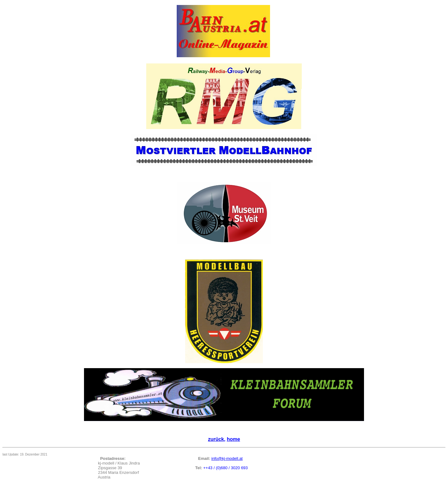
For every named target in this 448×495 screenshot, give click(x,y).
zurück (216, 439)
